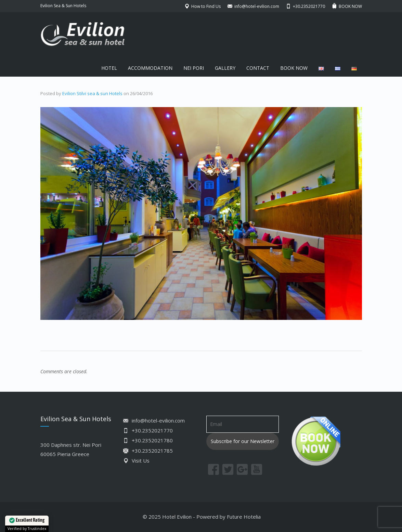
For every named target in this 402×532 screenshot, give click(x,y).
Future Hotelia (244, 517)
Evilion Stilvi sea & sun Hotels (92, 93)
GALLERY (225, 68)
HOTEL (109, 68)
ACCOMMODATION (150, 68)
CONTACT (258, 68)
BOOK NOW (294, 68)
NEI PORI (194, 68)
